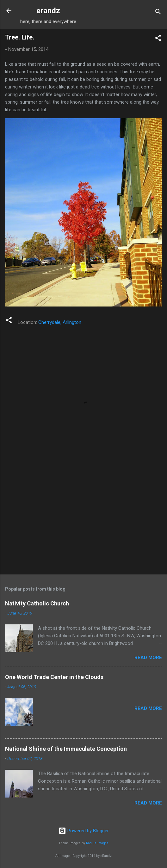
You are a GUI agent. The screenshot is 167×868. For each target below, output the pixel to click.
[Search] (158, 13)
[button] (158, 39)
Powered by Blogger (84, 831)
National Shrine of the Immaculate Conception (66, 749)
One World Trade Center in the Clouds (54, 677)
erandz (48, 11)
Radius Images (97, 843)
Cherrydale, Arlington (60, 322)
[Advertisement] (83, 520)
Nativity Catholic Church (37, 603)
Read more (148, 658)
